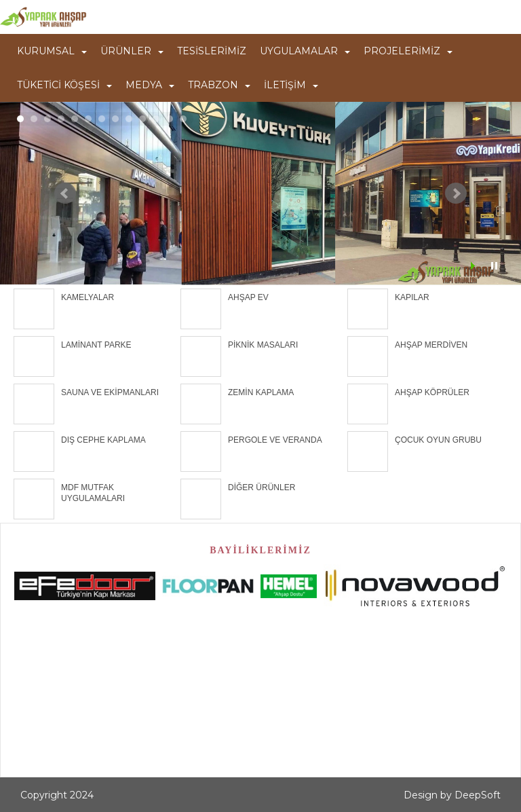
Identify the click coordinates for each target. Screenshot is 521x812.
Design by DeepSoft (452, 795)
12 (170, 119)
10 (142, 119)
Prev (65, 193)
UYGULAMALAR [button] (305, 51)
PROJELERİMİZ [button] (408, 51)
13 (183, 119)
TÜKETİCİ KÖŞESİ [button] (64, 85)
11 (156, 119)
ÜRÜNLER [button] (132, 51)
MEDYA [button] (150, 85)
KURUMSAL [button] (52, 51)
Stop (494, 266)
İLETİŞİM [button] (291, 85)
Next (456, 193)
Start (474, 266)
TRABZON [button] (219, 85)
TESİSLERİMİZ (212, 51)
